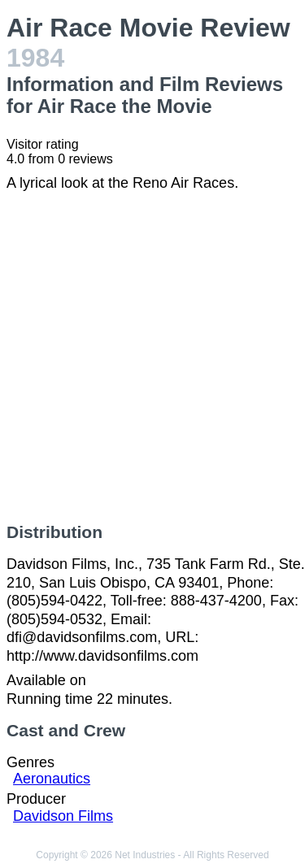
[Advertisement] (152, 357)
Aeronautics (52, 779)
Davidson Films (63, 816)
